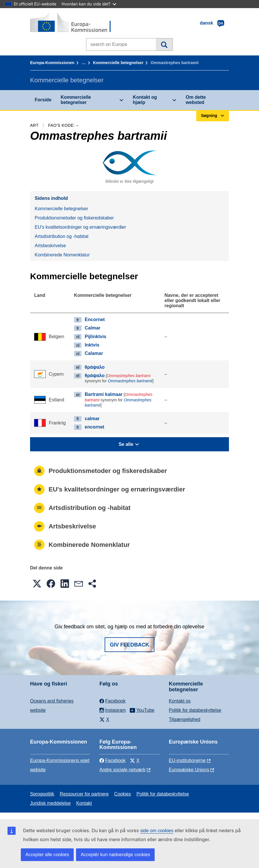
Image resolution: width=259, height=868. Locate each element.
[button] (37, 584)
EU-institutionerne (187, 760)
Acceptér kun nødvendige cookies (115, 855)
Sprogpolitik (42, 794)
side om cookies (157, 831)
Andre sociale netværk (122, 770)
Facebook (112, 760)
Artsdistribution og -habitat (62, 236)
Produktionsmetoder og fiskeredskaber (74, 218)
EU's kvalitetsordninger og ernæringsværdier (80, 227)
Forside (43, 100)
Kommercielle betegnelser (118, 63)
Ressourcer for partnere (84, 794)
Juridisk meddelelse (50, 803)
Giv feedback (129, 645)
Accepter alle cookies (47, 855)
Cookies (123, 794)
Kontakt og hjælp (145, 100)
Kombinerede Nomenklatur (62, 255)
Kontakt (84, 803)
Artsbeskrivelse (50, 246)
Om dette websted (196, 100)
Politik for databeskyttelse (195, 710)
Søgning (164, 44)
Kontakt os (180, 701)
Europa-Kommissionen (52, 63)
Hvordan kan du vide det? (89, 4)
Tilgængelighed (185, 719)
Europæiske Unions (189, 770)
